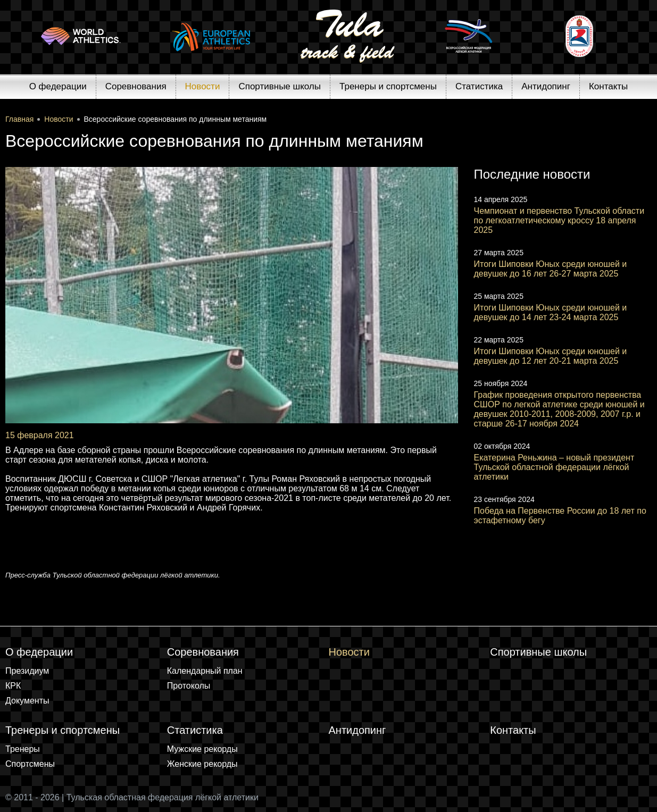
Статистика (479, 86)
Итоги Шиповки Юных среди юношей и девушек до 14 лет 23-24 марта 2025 (551, 312)
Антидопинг (546, 86)
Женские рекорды (202, 764)
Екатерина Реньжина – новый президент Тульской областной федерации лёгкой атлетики (554, 467)
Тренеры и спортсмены (388, 86)
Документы (27, 701)
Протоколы (189, 686)
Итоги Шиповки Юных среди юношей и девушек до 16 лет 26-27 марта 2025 (551, 269)
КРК (13, 686)
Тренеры (23, 749)
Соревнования (136, 86)
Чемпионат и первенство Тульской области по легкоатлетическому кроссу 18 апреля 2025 (559, 220)
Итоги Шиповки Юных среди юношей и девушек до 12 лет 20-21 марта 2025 (551, 356)
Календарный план (205, 671)
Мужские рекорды (202, 749)
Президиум (27, 671)
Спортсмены (30, 764)
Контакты (608, 86)
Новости (203, 86)
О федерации (58, 86)
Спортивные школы (280, 86)
